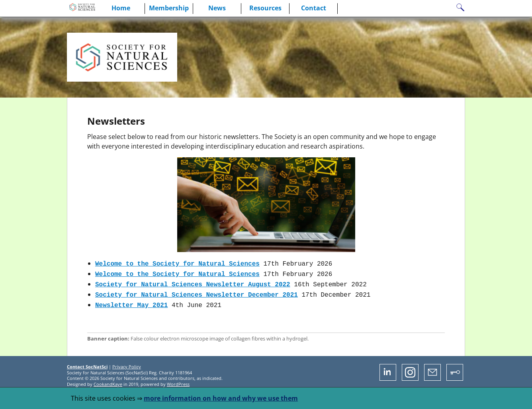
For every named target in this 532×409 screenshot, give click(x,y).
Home (121, 8)
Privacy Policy (127, 363)
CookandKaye (108, 380)
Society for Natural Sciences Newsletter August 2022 (193, 282)
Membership (169, 8)
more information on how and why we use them (221, 398)
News (217, 8)
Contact (314, 8)
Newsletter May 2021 (131, 301)
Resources (265, 8)
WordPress (178, 380)
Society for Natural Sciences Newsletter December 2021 (197, 292)
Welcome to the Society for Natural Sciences (177, 263)
